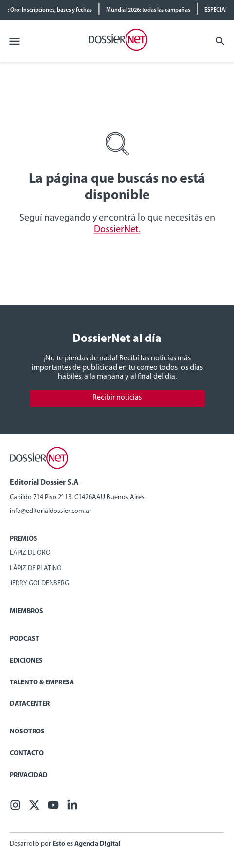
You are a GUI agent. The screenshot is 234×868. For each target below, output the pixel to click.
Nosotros (27, 732)
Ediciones (26, 661)
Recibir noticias (117, 398)
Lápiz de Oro (30, 553)
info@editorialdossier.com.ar (51, 511)
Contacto (27, 754)
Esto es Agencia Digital (86, 844)
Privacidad (29, 775)
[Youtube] (53, 808)
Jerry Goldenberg (39, 584)
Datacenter (30, 704)
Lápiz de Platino (36, 569)
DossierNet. (117, 230)
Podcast (25, 639)
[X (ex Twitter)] (34, 808)
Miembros (27, 611)
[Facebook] (15, 808)
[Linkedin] (72, 808)
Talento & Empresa (42, 683)
